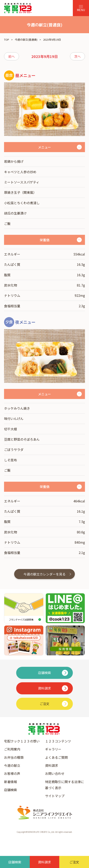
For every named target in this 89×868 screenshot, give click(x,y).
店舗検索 (11, 790)
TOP (7, 40)
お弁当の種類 (14, 757)
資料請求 (52, 765)
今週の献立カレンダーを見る (44, 574)
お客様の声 (12, 773)
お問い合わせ (55, 773)
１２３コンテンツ (58, 741)
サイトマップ (55, 796)
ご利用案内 (12, 749)
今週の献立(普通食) (26, 40)
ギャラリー (53, 749)
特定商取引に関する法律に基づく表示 (65, 785)
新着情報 (11, 782)
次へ (77, 56)
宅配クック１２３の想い (22, 741)
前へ (12, 56)
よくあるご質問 (56, 757)
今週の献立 (12, 765)
